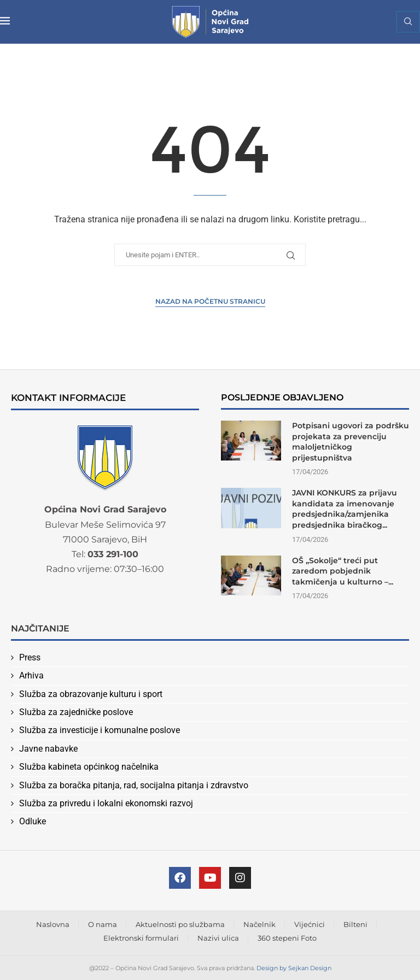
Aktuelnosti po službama (180, 924)
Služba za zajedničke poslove (76, 712)
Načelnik (259, 924)
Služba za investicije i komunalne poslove (100, 730)
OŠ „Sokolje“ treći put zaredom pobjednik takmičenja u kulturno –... (343, 571)
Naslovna (53, 924)
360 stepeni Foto (287, 938)
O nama (103, 924)
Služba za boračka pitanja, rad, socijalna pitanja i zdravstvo (134, 785)
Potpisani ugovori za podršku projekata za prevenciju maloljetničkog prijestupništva (351, 442)
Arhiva (31, 675)
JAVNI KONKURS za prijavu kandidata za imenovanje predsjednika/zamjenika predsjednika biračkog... (345, 509)
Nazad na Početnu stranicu (210, 301)
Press (30, 657)
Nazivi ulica (218, 938)
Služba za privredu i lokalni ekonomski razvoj (106, 803)
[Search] (408, 22)
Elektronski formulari (141, 938)
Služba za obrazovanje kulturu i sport (91, 694)
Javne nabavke (48, 749)
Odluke (33, 821)
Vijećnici (310, 924)
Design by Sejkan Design (294, 968)
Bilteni (355, 924)
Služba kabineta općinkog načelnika (89, 767)
